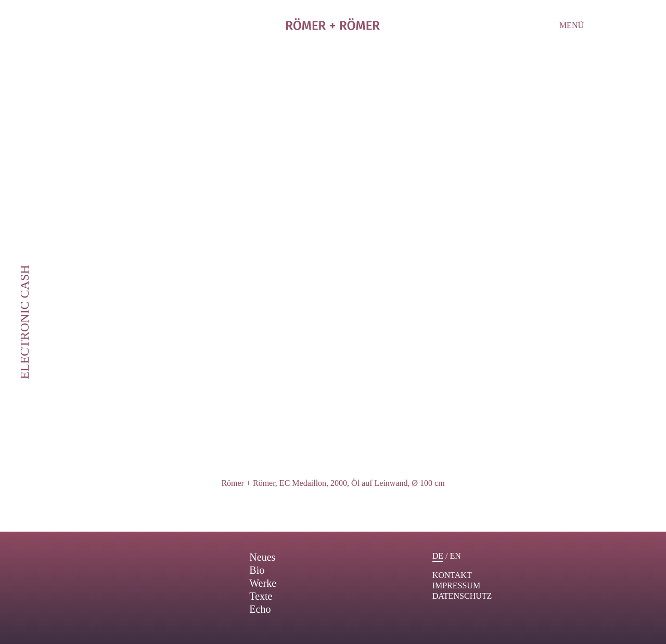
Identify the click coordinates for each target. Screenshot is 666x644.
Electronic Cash (24, 322)
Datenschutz (462, 596)
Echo (260, 609)
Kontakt (452, 575)
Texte (261, 596)
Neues (262, 557)
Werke (263, 583)
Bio (257, 570)
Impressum (456, 585)
